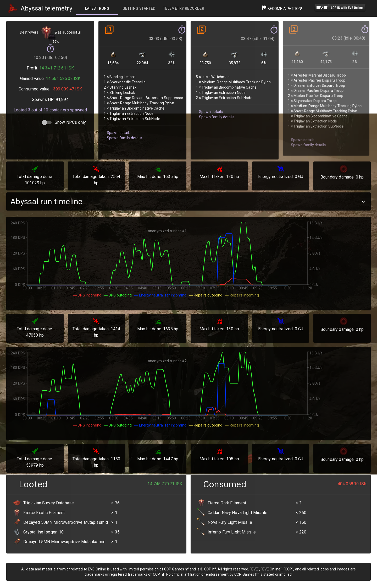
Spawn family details (124, 135)
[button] (188, 201)
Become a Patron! (282, 9)
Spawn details (118, 130)
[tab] (97, 8)
